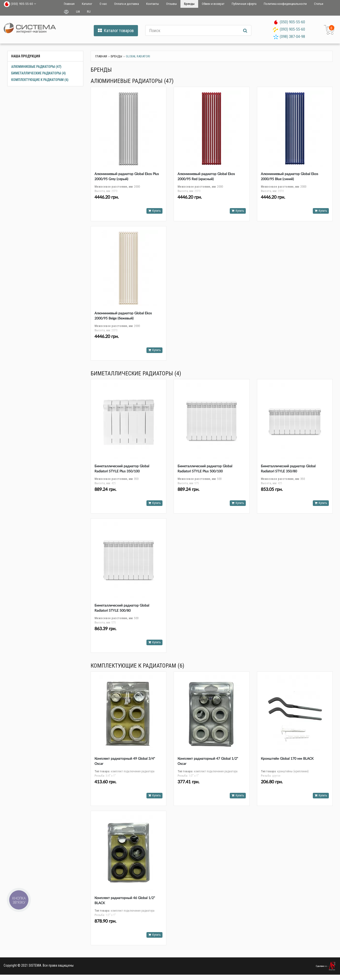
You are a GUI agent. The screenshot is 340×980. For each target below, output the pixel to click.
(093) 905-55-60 (292, 29)
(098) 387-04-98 (292, 37)
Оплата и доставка (127, 4)
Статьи (319, 4)
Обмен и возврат (213, 4)
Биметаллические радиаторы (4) (38, 73)
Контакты (153, 4)
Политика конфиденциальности (285, 4)
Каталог (87, 4)
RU (89, 12)
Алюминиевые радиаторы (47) (36, 67)
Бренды (189, 4)
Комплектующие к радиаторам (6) (40, 80)
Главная (69, 4)
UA (78, 12)
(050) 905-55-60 (292, 22)
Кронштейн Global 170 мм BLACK (287, 759)
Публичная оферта (244, 4)
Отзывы (171, 4)
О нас (103, 4)
